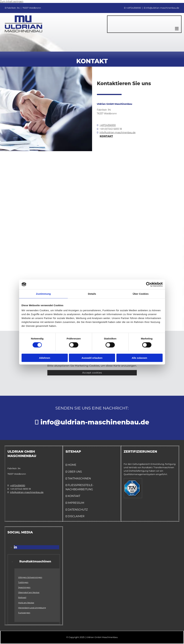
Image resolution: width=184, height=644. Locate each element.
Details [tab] (92, 294)
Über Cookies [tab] (141, 294)
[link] (18, 562)
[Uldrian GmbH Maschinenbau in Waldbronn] (24, 31)
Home (72, 465)
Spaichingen (24, 587)
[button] (143, 29)
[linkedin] (15, 547)
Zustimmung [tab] (43, 294)
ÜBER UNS (75, 472)
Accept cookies (92, 373)
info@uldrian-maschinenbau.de (118, 132)
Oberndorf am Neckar (29, 592)
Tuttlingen (23, 582)
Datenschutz (78, 510)
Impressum (76, 503)
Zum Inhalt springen (12, 1)
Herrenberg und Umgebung (32, 608)
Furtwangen (24, 613)
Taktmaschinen (79, 478)
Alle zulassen (139, 358)
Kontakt (74, 496)
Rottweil (22, 597)
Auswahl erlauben (92, 358)
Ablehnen (45, 358)
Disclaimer (76, 516)
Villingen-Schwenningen (30, 577)
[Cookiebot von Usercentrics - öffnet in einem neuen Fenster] (148, 284)
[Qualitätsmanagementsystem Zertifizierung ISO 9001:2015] (133, 497)
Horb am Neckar (26, 603)
